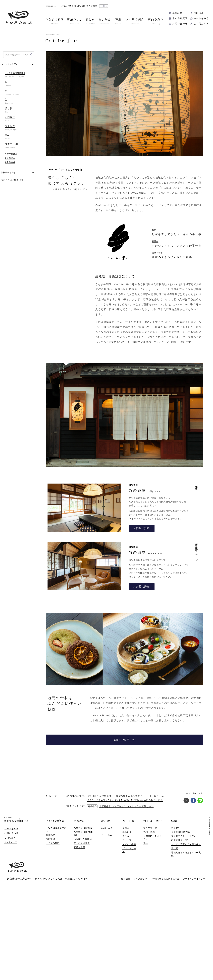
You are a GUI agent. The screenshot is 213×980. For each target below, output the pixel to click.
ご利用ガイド (201, 24)
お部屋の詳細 (142, 528)
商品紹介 (127, 832)
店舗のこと (82, 821)
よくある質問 (180, 18)
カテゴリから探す (10, 64)
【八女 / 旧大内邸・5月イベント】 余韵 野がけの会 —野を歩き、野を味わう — (130, 800)
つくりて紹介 (153, 821)
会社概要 (177, 13)
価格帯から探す (8, 173)
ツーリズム (107, 835)
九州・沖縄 (149, 832)
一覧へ (104, 6)
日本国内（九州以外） (152, 837)
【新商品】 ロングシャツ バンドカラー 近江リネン (126, 806)
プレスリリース (129, 850)
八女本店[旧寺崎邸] (84, 828)
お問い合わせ (180, 24)
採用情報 (199, 13)
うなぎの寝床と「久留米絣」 (186, 844)
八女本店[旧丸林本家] (83, 833)
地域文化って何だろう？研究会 (186, 854)
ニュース (127, 840)
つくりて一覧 (150, 828)
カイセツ (176, 828)
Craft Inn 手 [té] (125, 740)
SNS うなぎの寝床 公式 (12, 180)
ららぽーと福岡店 (83, 839)
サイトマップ (11, 842)
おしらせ (129, 821)
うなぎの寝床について (56, 829)
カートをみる (201, 18)
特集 (174, 821)
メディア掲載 (129, 844)
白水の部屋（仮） (180, 840)
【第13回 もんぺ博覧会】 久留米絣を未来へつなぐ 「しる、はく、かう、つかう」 (132, 796)
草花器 (175, 848)
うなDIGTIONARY (181, 832)
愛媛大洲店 (79, 847)
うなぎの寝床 (55, 821)
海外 (146, 843)
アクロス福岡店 (82, 843)
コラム (126, 836)
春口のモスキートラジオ (184, 836)
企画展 (126, 828)
